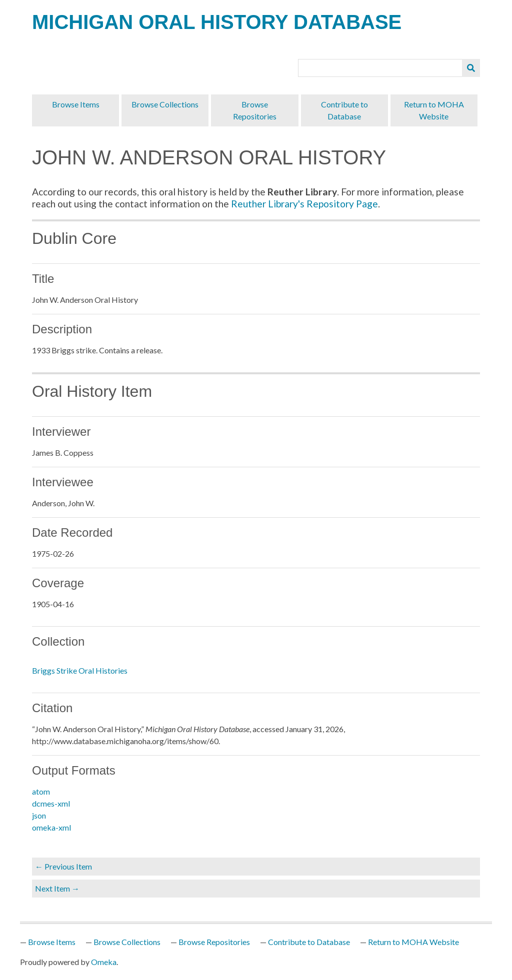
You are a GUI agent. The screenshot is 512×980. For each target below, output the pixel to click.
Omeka (104, 962)
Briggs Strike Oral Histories (80, 670)
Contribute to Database (344, 110)
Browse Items (76, 104)
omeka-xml (51, 827)
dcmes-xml (51, 803)
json (39, 815)
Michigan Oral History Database (217, 22)
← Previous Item (63, 866)
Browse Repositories (255, 110)
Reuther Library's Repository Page (304, 204)
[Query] (380, 68)
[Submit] (471, 68)
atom (41, 791)
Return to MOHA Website (434, 110)
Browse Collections (165, 104)
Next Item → (57, 888)
